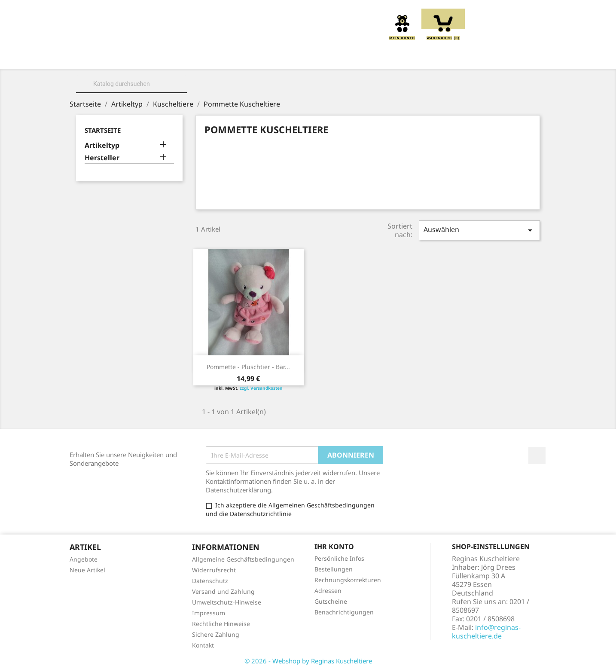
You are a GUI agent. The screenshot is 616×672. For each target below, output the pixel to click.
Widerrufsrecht (214, 570)
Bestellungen (334, 569)
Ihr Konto (334, 547)
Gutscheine (331, 601)
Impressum (209, 613)
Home (108, 57)
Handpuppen (366, 57)
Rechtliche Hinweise (221, 624)
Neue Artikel (87, 570)
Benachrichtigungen (344, 612)
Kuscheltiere (208, 57)
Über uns (151, 57)
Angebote (84, 559)
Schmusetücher (433, 57)
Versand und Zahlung (223, 591)
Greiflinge (308, 57)
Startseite (103, 130)
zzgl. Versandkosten (261, 388)
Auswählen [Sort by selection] (479, 230)
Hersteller (102, 158)
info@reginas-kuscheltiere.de (486, 632)
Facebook (537, 455)
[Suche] (131, 84)
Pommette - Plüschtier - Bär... (248, 367)
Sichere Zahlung (216, 634)
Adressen (328, 591)
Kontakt (203, 645)
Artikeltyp (102, 145)
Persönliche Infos (339, 558)
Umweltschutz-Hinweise (227, 602)
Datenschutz (210, 581)
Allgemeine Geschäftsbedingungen (243, 559)
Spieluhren (498, 57)
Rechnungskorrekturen (348, 580)
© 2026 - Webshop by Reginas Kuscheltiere (308, 661)
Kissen (260, 57)
